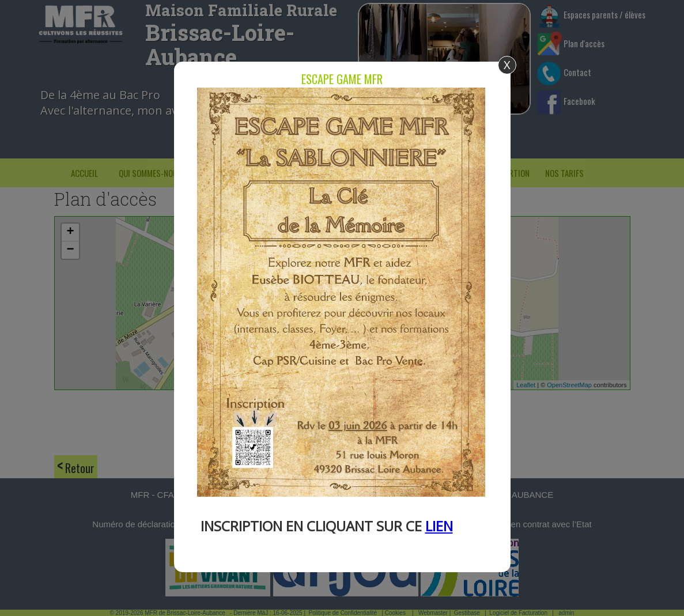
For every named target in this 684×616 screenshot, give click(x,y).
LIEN (439, 526)
